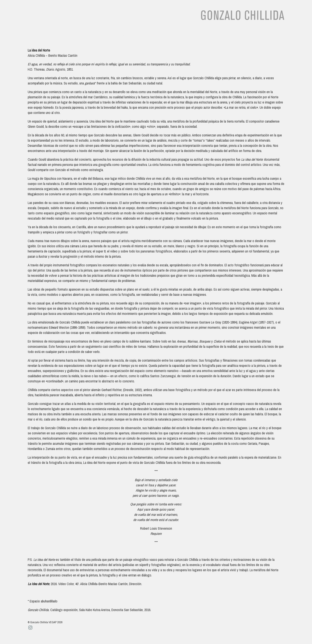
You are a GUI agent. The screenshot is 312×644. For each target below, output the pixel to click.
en (280, 35)
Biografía (36, 35)
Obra (54, 35)
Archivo (120, 35)
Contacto (162, 35)
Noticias (140, 35)
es (271, 35)
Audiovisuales (95, 35)
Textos (71, 35)
